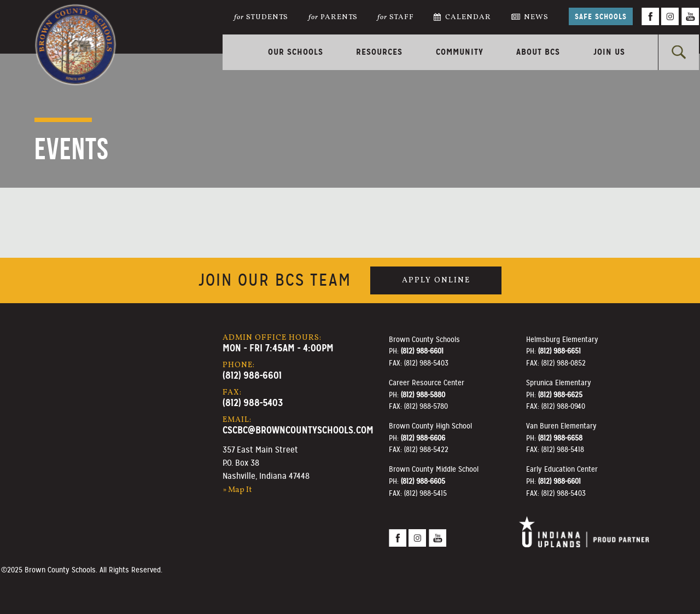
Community (460, 52)
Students (261, 17)
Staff (396, 17)
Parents (333, 17)
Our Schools (296, 52)
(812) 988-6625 (560, 395)
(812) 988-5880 (423, 395)
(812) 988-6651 (559, 351)
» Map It (237, 490)
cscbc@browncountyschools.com (298, 430)
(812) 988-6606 (423, 438)
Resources (379, 52)
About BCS (538, 52)
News (530, 17)
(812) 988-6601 (252, 375)
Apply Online (436, 280)
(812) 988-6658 (560, 438)
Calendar (462, 17)
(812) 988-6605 (423, 481)
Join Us (609, 52)
